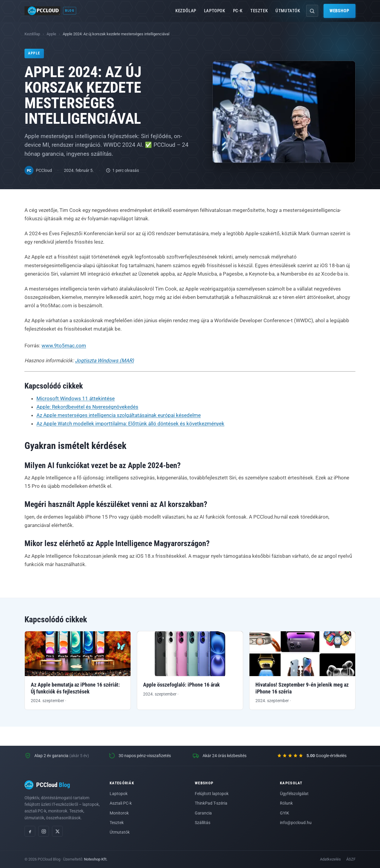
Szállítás (203, 823)
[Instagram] (44, 831)
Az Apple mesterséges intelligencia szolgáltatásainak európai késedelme (119, 415)
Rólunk (286, 803)
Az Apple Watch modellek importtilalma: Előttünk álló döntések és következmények (130, 424)
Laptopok (215, 11)
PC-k (238, 11)
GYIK (285, 813)
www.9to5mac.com (64, 346)
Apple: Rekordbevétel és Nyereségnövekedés (87, 407)
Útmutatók (288, 11)
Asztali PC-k (121, 803)
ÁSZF (351, 859)
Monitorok (119, 813)
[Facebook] (30, 831)
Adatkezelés (330, 859)
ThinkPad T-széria (211, 803)
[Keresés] (312, 11)
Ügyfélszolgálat (294, 794)
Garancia (203, 813)
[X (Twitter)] (57, 831)
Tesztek (259, 11)
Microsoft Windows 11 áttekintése (76, 398)
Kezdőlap (186, 11)
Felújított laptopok (212, 794)
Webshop (340, 11)
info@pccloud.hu (296, 823)
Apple (51, 34)
